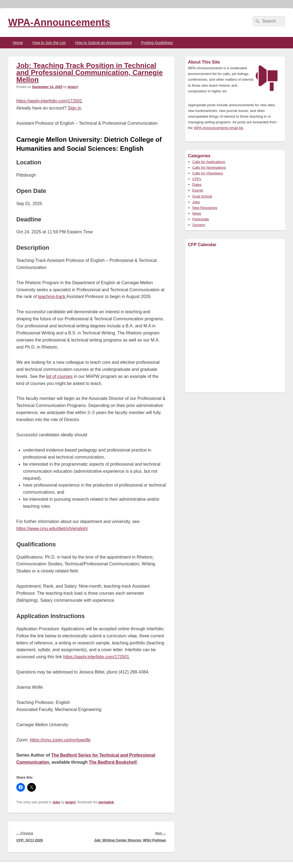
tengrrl (73, 87)
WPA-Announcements (59, 22)
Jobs (56, 802)
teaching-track (52, 297)
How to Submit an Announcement (103, 43)
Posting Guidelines (157, 43)
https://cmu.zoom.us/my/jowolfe (60, 740)
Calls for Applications (209, 162)
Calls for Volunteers (208, 173)
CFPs (197, 179)
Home (18, 43)
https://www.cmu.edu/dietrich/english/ (52, 529)
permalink (106, 802)
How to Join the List (49, 43)
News (197, 213)
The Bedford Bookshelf (113, 762)
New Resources (205, 208)
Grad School (202, 196)
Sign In (74, 108)
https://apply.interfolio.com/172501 (49, 101)
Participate (201, 219)
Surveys (199, 225)
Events (198, 190)
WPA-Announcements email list (218, 128)
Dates (197, 185)
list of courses (59, 376)
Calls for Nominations (209, 167)
